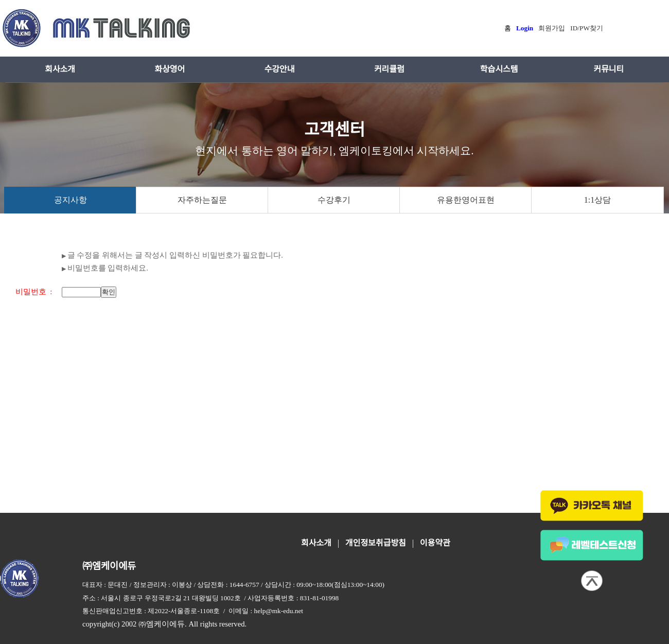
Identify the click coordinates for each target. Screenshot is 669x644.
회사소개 (60, 69)
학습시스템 (499, 69)
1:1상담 (598, 200)
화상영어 (170, 69)
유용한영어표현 (466, 200)
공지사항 (71, 200)
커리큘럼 (389, 69)
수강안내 (280, 69)
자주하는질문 (202, 200)
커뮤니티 (609, 69)
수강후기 (334, 200)
